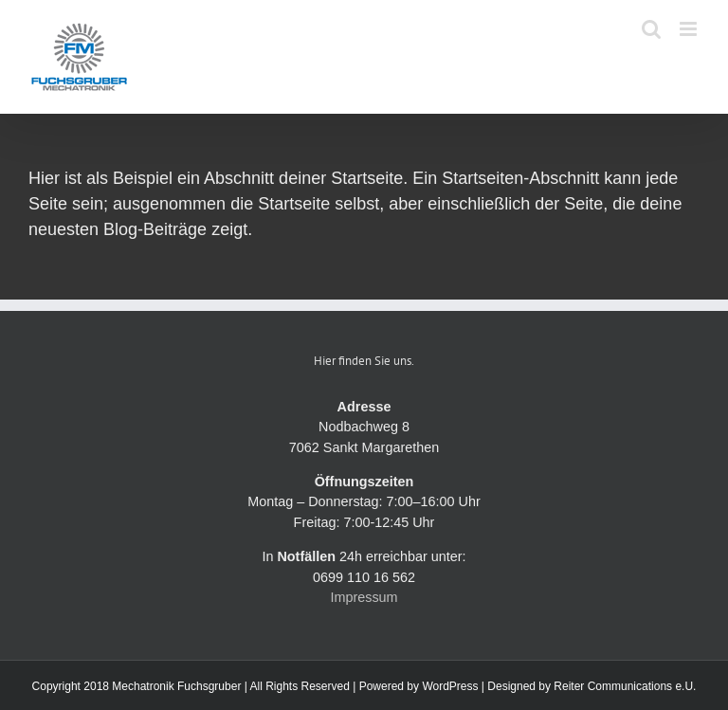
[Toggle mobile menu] (690, 29)
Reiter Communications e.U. (625, 686)
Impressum (364, 597)
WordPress (450, 686)
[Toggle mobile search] (651, 29)
